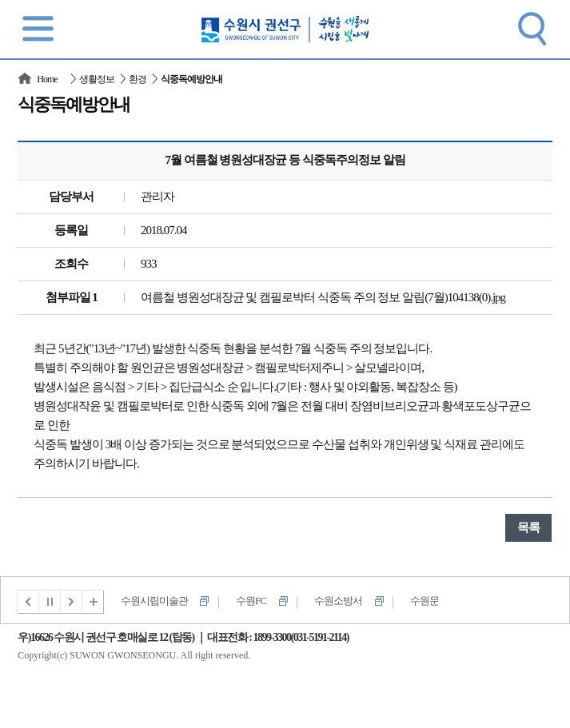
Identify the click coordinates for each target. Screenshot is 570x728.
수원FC (251, 601)
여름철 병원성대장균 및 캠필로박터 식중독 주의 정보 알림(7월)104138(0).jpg (323, 297)
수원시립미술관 (154, 601)
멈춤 (50, 602)
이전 (28, 602)
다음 (72, 602)
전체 (94, 602)
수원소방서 (338, 601)
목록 (528, 527)
